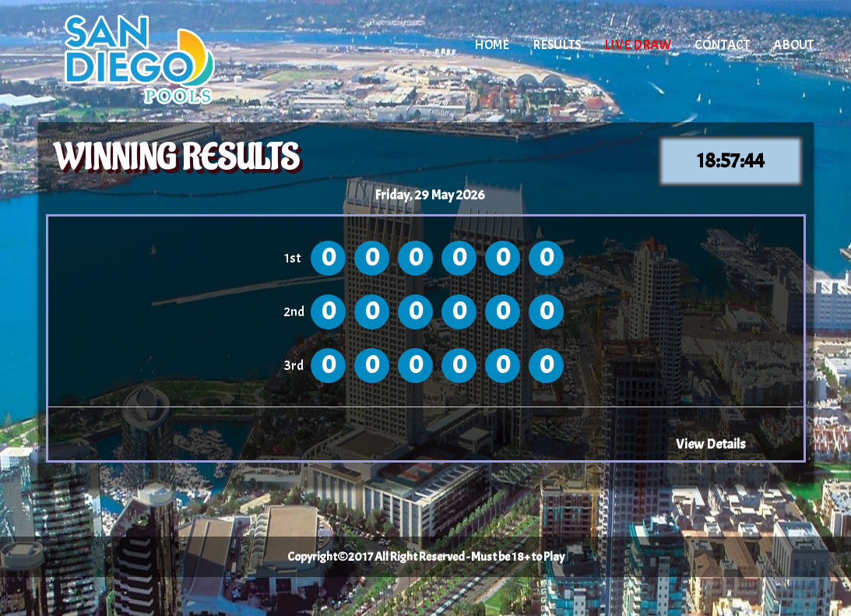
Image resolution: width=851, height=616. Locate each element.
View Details (711, 444)
